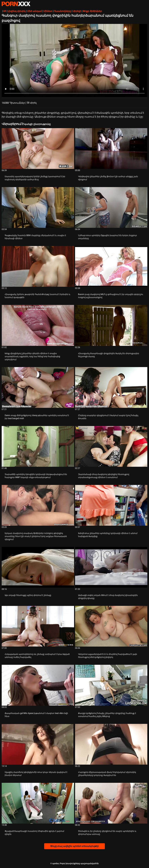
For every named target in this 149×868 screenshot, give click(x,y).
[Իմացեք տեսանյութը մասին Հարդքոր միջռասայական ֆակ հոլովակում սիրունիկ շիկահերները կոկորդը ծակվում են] (111, 744)
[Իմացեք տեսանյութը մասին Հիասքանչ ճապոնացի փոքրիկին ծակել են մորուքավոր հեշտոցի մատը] (111, 325)
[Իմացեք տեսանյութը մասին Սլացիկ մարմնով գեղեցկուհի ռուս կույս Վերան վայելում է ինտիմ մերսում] (38, 744)
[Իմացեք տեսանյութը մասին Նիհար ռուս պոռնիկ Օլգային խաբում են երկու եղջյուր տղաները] (111, 207)
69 (5, 11)
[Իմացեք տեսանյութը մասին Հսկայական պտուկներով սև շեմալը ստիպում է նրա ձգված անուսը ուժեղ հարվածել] (38, 626)
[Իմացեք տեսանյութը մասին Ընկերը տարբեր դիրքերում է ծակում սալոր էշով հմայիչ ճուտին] (111, 387)
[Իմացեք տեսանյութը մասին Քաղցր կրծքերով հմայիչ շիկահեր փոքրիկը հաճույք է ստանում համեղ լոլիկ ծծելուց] (111, 685)
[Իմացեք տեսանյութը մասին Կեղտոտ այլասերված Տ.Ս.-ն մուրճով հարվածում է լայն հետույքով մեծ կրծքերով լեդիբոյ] (111, 626)
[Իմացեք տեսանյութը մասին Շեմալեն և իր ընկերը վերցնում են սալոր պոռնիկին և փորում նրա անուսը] (111, 803)
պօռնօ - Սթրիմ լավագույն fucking (16, 4)
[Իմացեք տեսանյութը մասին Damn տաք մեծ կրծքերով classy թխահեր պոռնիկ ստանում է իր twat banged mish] (38, 387)
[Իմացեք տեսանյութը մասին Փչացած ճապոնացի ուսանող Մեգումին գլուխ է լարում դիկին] (38, 803)
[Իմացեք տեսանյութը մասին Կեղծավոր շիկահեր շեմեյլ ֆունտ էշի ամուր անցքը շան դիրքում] (111, 149)
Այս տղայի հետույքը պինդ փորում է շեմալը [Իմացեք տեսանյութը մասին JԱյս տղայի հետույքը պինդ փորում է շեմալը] (28, 595)
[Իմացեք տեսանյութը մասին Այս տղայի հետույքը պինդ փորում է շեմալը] (38, 567)
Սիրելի (77, 11)
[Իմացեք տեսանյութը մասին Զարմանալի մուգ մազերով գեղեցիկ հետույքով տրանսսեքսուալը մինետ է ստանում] (111, 446)
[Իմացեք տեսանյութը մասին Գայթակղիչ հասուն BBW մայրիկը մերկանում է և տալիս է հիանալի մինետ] (38, 207)
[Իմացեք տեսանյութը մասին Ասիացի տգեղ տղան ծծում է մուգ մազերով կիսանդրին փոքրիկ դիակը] (111, 567)
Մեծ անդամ (35, 11)
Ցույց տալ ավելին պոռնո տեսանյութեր (75, 846)
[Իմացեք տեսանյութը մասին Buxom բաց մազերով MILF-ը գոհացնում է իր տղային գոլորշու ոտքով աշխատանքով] (111, 266)
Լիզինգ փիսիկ (17, 11)
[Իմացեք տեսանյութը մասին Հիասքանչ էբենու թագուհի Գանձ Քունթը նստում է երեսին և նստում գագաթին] (38, 266)
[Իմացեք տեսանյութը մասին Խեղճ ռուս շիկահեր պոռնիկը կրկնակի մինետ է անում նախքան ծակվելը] (111, 505)
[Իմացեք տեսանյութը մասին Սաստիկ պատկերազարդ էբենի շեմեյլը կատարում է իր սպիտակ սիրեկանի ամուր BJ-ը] (38, 149)
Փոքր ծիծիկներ (92, 11)
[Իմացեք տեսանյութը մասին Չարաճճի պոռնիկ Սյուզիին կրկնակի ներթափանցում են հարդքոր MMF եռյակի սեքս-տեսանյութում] (38, 446)
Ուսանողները (62, 11)
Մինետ (48, 11)
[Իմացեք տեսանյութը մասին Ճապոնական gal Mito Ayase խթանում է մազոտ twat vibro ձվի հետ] (38, 685)
